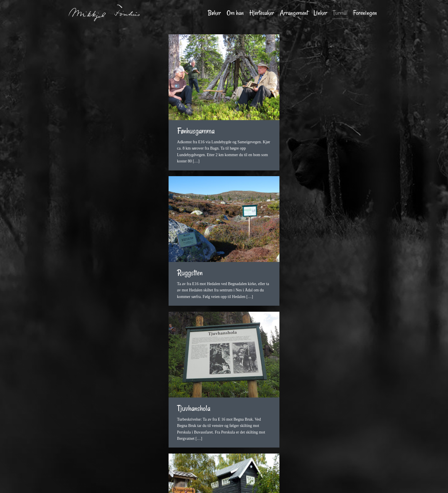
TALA (277, 484)
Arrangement (294, 13)
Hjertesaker (262, 13)
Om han (235, 13)
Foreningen (365, 13)
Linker (320, 13)
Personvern (295, 484)
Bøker (214, 13)
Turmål (340, 13)
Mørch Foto (221, 484)
